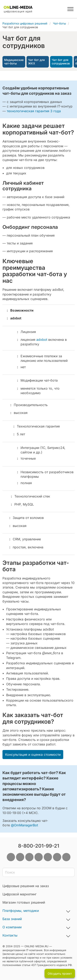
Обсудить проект (60, 974)
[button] (70, 9)
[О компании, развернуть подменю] (68, 927)
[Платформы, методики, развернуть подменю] (68, 911)
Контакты (10, 935)
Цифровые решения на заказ (26, 886)
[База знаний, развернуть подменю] (68, 919)
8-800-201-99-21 (39, 846)
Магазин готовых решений (24, 902)
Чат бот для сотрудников (61, 62)
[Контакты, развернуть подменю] (68, 936)
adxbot (42, 340)
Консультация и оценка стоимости (33, 755)
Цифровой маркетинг (20, 894)
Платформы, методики (21, 911)
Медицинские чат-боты (14, 62)
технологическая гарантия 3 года (34, 111)
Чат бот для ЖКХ (36, 62)
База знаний (12, 919)
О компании (12, 927)
